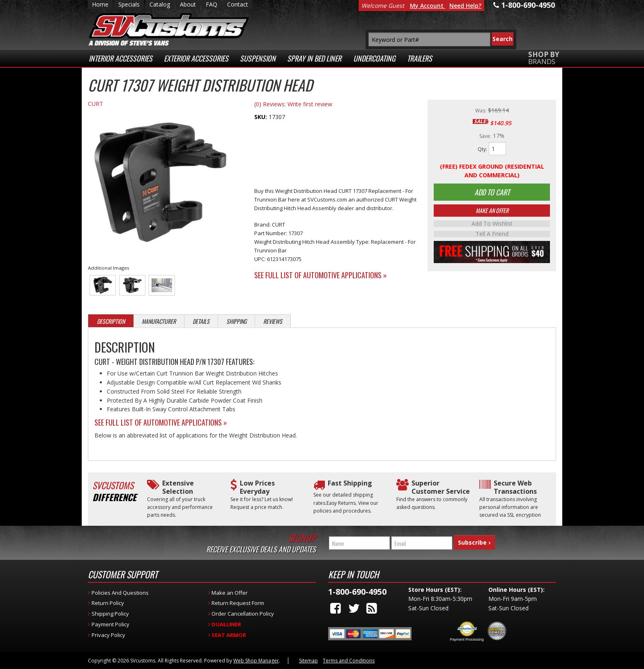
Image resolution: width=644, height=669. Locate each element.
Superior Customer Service (441, 487)
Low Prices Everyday (257, 487)
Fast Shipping (350, 483)
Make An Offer (492, 212)
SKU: (261, 117)
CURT (95, 104)
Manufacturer (159, 321)
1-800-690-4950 (357, 592)
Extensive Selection (178, 487)
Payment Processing (467, 639)
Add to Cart (492, 193)
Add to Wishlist (492, 225)
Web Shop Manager (256, 661)
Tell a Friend (492, 235)
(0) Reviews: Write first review (293, 104)
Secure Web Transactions (515, 487)
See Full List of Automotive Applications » (321, 275)
